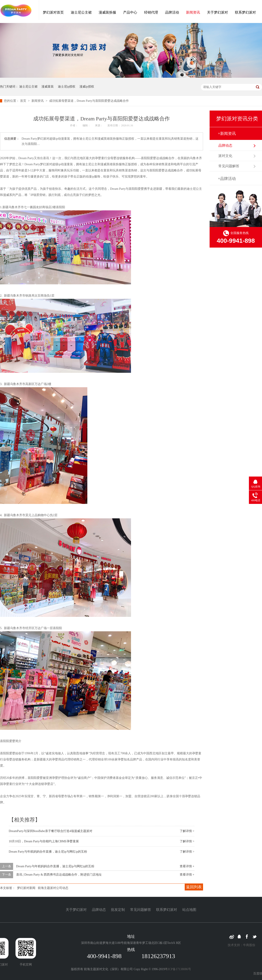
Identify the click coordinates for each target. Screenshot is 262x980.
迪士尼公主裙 (81, 12)
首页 (24, 101)
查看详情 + (187, 866)
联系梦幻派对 (245, 12)
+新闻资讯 (227, 134)
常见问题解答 (229, 166)
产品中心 (130, 12)
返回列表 (194, 887)
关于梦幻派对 (217, 12)
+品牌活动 (227, 179)
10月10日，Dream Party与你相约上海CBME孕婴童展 (44, 841)
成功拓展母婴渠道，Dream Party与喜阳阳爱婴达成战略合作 (89, 101)
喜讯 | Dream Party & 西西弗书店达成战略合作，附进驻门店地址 (59, 875)
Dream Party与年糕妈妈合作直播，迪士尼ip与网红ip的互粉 (48, 852)
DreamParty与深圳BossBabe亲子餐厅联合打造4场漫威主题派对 (51, 831)
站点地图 (189, 910)
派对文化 (225, 156)
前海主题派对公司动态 (53, 888)
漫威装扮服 (107, 12)
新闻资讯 (193, 12)
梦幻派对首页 (53, 12)
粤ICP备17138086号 (178, 969)
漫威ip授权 (87, 87)
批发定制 (118, 910)
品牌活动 (172, 12)
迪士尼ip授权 (67, 87)
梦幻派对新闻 (26, 888)
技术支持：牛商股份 (241, 945)
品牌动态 (225, 145)
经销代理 (151, 12)
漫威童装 (48, 87)
